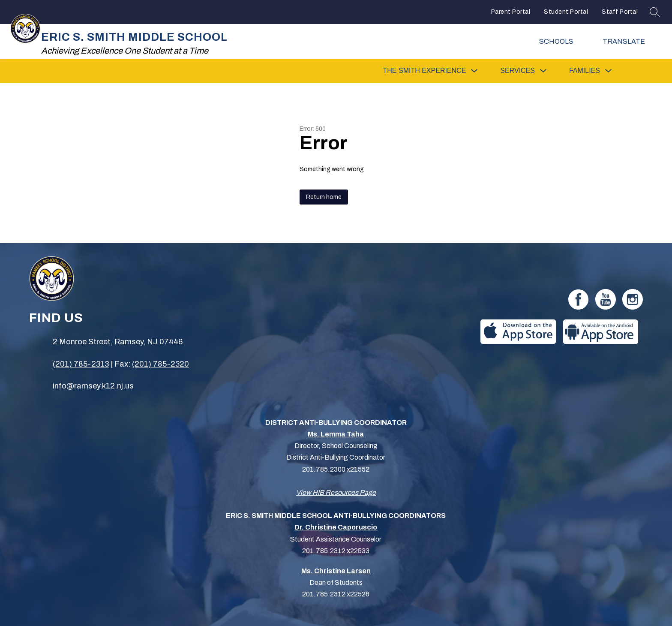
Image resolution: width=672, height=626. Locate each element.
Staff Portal (620, 12)
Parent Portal (511, 12)
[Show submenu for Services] (517, 71)
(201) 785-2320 (160, 364)
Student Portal (566, 12)
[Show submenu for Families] (585, 71)
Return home (324, 197)
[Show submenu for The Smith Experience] (425, 71)
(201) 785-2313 (81, 364)
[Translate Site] (629, 41)
